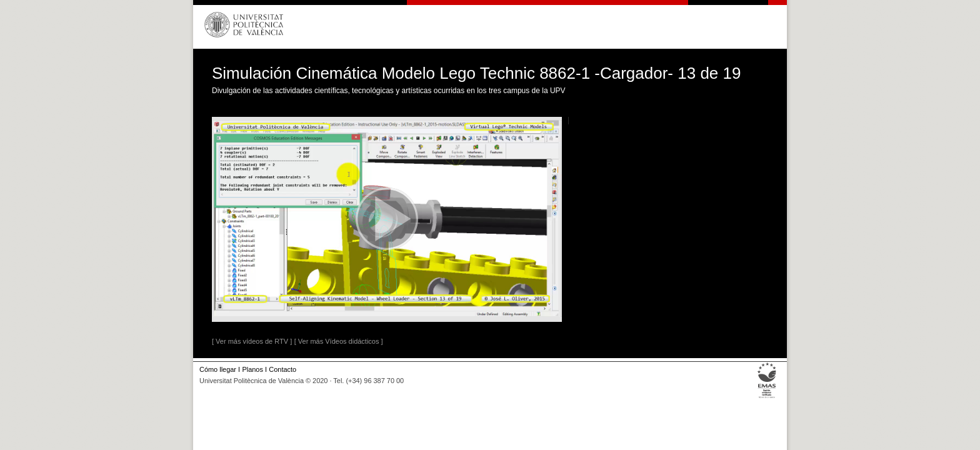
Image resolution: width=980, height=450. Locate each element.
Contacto (282, 369)
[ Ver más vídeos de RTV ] (252, 341)
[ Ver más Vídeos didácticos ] (339, 341)
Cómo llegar (218, 369)
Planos (252, 369)
